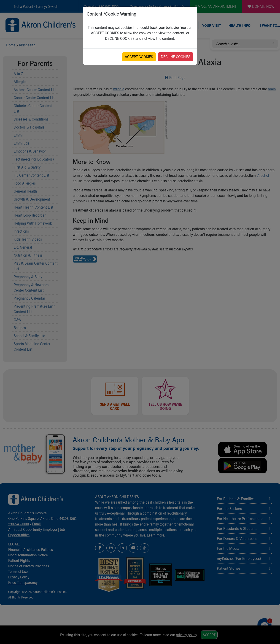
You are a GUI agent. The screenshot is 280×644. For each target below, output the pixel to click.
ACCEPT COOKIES (139, 57)
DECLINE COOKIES (176, 57)
